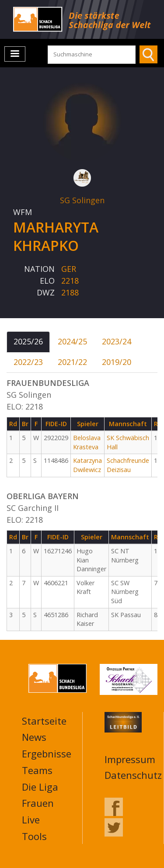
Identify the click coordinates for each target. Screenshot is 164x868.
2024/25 (72, 341)
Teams (37, 770)
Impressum (130, 759)
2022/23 (28, 362)
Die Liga (40, 787)
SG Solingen (82, 200)
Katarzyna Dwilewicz (87, 465)
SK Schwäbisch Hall (128, 442)
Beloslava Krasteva (87, 442)
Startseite (44, 721)
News (34, 737)
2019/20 (117, 362)
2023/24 (117, 341)
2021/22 (72, 362)
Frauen (38, 803)
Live (31, 819)
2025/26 (28, 341)
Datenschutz (133, 775)
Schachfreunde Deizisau (128, 465)
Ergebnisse (47, 753)
